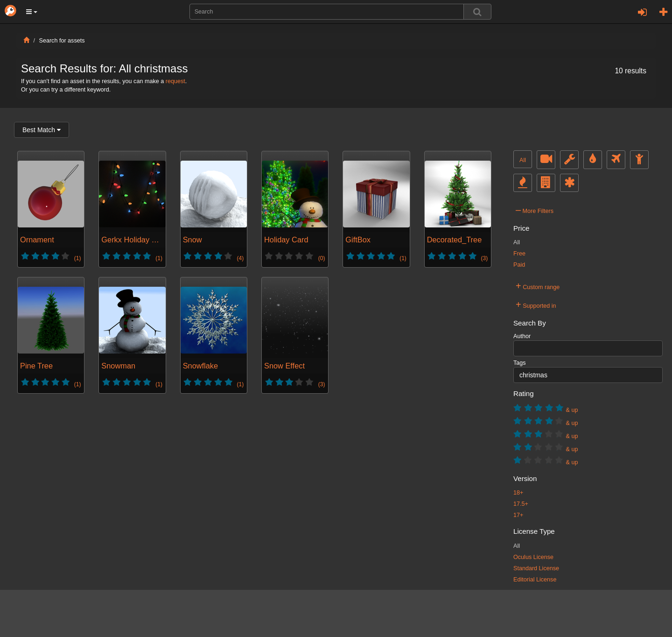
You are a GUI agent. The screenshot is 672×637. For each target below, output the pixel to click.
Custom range (538, 286)
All (523, 160)
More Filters (535, 210)
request (175, 81)
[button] (32, 12)
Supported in (536, 304)
